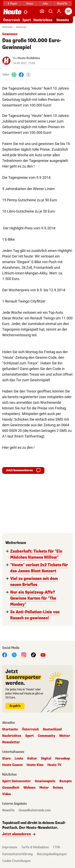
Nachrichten (43, 20)
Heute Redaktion (29, 58)
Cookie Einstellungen (16, 861)
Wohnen (29, 788)
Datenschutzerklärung (17, 854)
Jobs (45, 4)
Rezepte (66, 781)
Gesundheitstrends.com (35, 810)
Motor (44, 788)
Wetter (65, 736)
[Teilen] (28, 75)
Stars (6, 759)
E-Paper (12, 4)
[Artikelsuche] (50, 11)
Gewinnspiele (45, 781)
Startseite (7, 27)
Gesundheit (11, 788)
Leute (19, 759)
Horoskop (62, 759)
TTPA (56, 847)
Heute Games (12, 765)
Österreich (12, 20)
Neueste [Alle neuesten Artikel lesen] (63, 20)
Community (46, 736)
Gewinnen (21, 27)
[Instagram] (24, 655)
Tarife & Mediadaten (35, 847)
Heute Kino (35, 765)
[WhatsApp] (14, 75)
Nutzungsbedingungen (52, 854)
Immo (30, 4)
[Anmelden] (59, 11)
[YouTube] (43, 655)
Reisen (58, 788)
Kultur (32, 759)
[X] (14, 655)
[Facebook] (21, 75)
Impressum (10, 847)
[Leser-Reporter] (42, 11)
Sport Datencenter (16, 781)
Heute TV (54, 765)
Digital (46, 759)
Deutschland (52, 729)
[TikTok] (33, 655)
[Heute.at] (12, 12)
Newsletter (11, 742)
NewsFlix (62, 4)
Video (6, 794)
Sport (27, 20)
